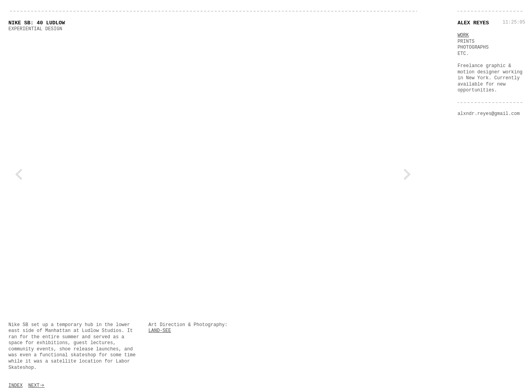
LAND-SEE (160, 331)
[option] (213, 174)
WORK (463, 35)
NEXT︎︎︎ (36, 386)
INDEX (16, 386)
